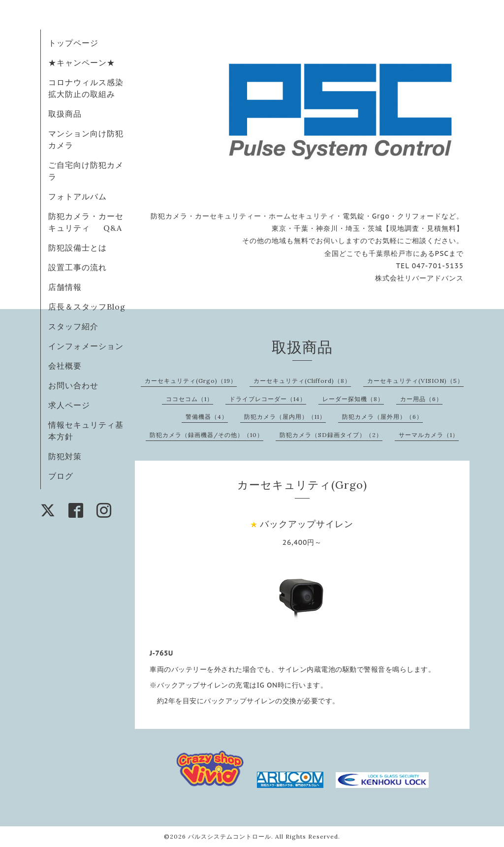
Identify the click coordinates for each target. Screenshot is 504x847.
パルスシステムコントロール (230, 836)
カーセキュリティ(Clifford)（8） (302, 381)
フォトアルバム (78, 196)
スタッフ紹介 (73, 326)
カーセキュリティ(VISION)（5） (415, 381)
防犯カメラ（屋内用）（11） (285, 417)
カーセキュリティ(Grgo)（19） (191, 381)
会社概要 (65, 366)
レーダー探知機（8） (353, 399)
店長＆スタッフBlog (87, 307)
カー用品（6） (421, 399)
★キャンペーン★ (82, 63)
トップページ (73, 43)
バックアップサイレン (307, 524)
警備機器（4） (207, 417)
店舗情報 (65, 287)
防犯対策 (65, 456)
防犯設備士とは (78, 248)
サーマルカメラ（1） (429, 435)
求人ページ (69, 405)
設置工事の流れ (78, 267)
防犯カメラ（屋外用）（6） (382, 417)
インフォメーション (86, 346)
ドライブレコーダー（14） (268, 399)
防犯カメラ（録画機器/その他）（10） (206, 435)
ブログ (61, 476)
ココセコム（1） (189, 399)
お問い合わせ (73, 385)
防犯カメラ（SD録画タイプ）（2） (331, 435)
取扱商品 (65, 114)
